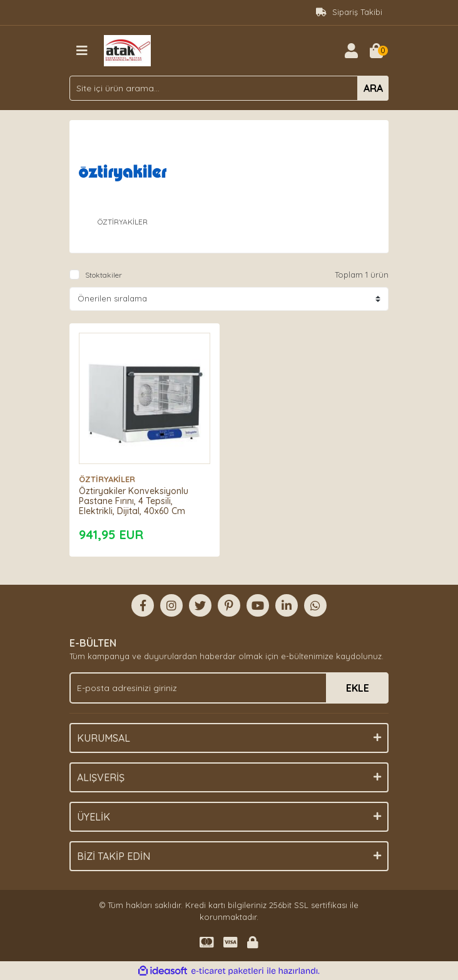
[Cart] (376, 51)
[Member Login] (351, 51)
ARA (373, 88)
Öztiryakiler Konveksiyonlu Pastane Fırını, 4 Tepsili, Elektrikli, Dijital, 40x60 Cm (134, 501)
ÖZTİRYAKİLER (107, 479)
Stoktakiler (104, 275)
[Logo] (127, 49)
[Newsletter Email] (229, 688)
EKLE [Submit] (358, 688)
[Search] (229, 88)
